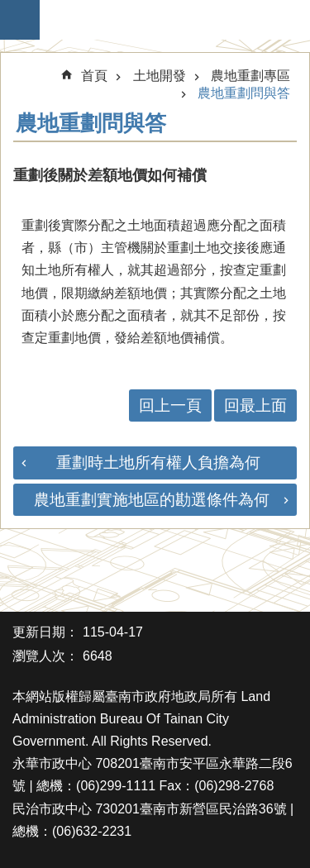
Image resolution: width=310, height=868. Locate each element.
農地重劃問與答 (244, 93)
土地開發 (160, 76)
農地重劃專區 (250, 76)
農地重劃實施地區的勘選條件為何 (152, 500)
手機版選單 (20, 20)
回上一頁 (170, 405)
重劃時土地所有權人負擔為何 (158, 463)
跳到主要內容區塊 (9, 9)
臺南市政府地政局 (163, 20)
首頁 (94, 76)
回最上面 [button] (255, 405)
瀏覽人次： (45, 656)
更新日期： (45, 632)
